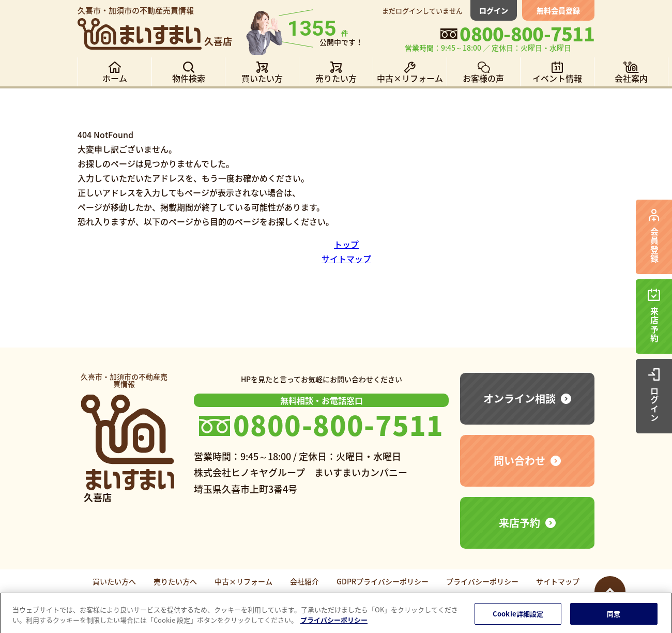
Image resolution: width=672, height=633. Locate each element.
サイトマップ (346, 259)
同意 (614, 617)
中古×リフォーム (243, 581)
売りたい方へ (175, 581)
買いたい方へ (114, 581)
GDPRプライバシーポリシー (383, 581)
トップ (346, 244)
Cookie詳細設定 (518, 617)
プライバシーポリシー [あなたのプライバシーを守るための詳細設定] (334, 623)
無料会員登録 (558, 10)
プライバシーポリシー (482, 581)
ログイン (494, 10)
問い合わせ (520, 461)
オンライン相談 (520, 398)
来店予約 (520, 523)
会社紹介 (304, 581)
